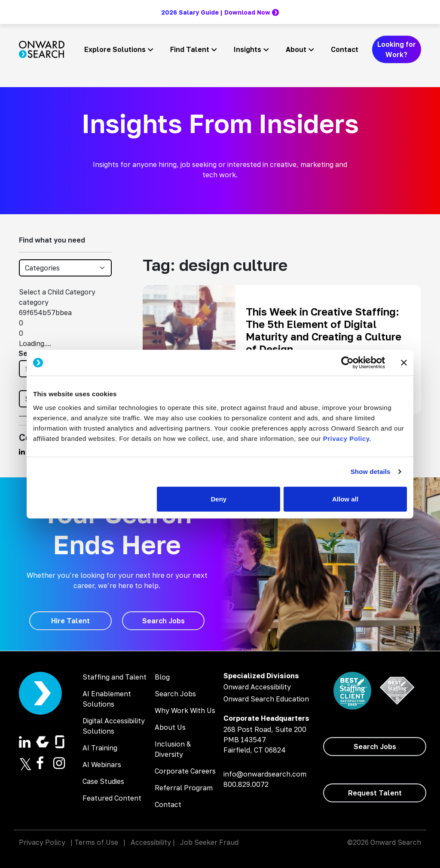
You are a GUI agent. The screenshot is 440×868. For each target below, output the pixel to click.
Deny (219, 499)
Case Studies (103, 781)
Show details (371, 472)
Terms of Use (96, 842)
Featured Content (112, 798)
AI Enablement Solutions (107, 699)
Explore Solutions (115, 49)
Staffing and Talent (115, 677)
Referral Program (184, 788)
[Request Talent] (375, 793)
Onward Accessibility (257, 687)
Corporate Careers (185, 771)
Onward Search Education (266, 699)
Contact (345, 49)
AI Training (100, 748)
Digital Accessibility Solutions (114, 726)
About (296, 49)
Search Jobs (175, 694)
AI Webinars (102, 765)
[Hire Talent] (70, 621)
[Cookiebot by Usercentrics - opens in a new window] (347, 363)
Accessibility (151, 842)
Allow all (345, 499)
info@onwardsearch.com (265, 774)
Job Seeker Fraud (209, 842)
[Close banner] (404, 363)
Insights (247, 49)
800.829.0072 (246, 784)
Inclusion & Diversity (173, 749)
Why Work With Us (185, 710)
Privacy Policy (42, 842)
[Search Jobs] (163, 621)
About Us (170, 727)
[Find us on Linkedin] (22, 452)
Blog (162, 677)
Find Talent (190, 49)
